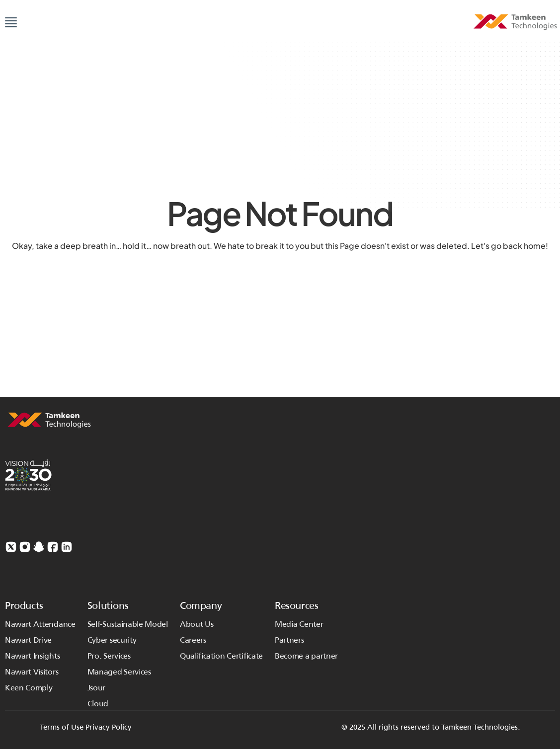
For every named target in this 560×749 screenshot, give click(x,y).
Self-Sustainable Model (128, 624)
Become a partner (306, 656)
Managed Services (120, 672)
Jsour (96, 688)
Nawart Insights (32, 656)
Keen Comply (29, 688)
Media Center (299, 624)
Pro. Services (109, 656)
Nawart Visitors (32, 672)
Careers (193, 640)
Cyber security (112, 640)
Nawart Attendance (40, 624)
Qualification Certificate (221, 656)
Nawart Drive (28, 640)
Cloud (98, 704)
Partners (289, 640)
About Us (197, 624)
